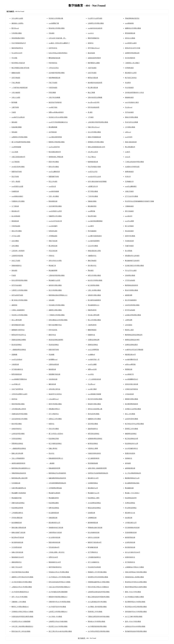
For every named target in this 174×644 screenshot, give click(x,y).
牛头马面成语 (129, 88)
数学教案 (14, 102)
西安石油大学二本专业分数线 (21, 631)
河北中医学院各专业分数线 (20, 572)
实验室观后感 (53, 518)
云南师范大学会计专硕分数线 (58, 621)
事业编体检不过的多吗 (132, 261)
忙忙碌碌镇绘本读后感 (132, 528)
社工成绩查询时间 (94, 458)
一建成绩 (51, 463)
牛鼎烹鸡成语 (53, 88)
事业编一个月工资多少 (132, 493)
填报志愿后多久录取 (94, 251)
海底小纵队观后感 (131, 142)
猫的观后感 (52, 369)
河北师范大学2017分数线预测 (21, 621)
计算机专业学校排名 (131, 389)
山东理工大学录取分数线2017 (58, 612)
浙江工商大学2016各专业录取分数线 (60, 631)
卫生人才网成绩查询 (18, 458)
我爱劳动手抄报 (17, 172)
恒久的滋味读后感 (94, 532)
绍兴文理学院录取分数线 (19, 280)
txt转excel (128, 132)
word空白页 (52, 186)
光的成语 (51, 300)
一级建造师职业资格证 (19, 350)
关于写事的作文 (93, 552)
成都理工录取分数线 (55, 310)
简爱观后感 (129, 369)
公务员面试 (129, 325)
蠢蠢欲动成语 (16, 73)
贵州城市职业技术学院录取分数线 (136, 631)
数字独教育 (82, 638)
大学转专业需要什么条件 (19, 394)
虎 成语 (90, 112)
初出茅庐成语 (92, 216)
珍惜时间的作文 (130, 557)
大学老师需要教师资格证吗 (57, 483)
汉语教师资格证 (93, 483)
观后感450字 (15, 211)
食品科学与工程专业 (55, 394)
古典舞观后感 (92, 518)
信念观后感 (129, 518)
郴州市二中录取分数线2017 (20, 607)
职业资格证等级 (54, 439)
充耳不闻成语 (16, 78)
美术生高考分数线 (94, 414)
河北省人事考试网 (94, 315)
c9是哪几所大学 (93, 186)
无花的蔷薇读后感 (131, 532)
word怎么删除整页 (131, 186)
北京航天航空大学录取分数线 (134, 266)
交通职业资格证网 (94, 340)
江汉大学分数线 (93, 246)
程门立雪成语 (129, 226)
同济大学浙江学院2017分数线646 (98, 587)
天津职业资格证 (130, 503)
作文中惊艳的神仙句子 (19, 43)
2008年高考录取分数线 (132, 305)
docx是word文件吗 (94, 102)
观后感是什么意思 (131, 73)
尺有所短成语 (16, 226)
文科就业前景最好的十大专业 (134, 92)
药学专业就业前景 (94, 107)
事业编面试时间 (54, 498)
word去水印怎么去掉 (94, 177)
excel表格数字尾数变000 (19, 379)
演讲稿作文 (129, 458)
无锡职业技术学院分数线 (19, 414)
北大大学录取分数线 (94, 132)
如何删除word (53, 359)
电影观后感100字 (130, 354)
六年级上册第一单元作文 (57, 552)
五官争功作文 (53, 48)
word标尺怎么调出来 (18, 117)
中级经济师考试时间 (94, 453)
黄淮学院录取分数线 (18, 404)
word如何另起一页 (94, 359)
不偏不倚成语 (129, 246)
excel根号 (91, 226)
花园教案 (14, 354)
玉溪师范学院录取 (17, 256)
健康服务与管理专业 (18, 330)
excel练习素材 (92, 389)
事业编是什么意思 (54, 280)
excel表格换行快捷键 (94, 394)
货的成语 (14, 132)
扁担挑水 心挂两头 (17, 23)
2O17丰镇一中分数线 (55, 617)
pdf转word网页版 (130, 364)
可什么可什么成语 (131, 270)
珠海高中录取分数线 (94, 404)
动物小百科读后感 (17, 552)
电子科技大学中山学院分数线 (134, 424)
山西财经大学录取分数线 (19, 137)
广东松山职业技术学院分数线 (134, 162)
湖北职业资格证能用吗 (56, 340)
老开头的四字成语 (17, 295)
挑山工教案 (91, 92)
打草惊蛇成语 (129, 68)
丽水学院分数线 (17, 424)
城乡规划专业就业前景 (95, 83)
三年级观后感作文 (17, 513)
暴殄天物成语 (92, 261)
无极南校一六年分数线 (19, 602)
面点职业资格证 (17, 345)
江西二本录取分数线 (94, 290)
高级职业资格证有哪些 (19, 340)
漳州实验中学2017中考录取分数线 (136, 612)
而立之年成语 (53, 181)
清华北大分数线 (130, 38)
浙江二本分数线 (130, 414)
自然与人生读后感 (94, 537)
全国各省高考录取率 (94, 58)
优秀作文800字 (53, 557)
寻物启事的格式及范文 (132, 18)
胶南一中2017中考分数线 (133, 592)
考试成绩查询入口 (94, 305)
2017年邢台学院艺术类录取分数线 (99, 631)
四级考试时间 (92, 310)
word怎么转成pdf (17, 359)
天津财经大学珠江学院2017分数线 (22, 612)
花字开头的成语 (17, 285)
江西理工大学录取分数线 (19, 290)
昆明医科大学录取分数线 (96, 142)
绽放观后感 (91, 513)
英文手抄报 (15, 177)
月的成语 (51, 33)
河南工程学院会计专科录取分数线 (136, 572)
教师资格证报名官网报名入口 (58, 295)
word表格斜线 (129, 23)
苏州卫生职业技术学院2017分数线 (59, 582)
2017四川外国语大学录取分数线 (22, 582)
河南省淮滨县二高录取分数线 (134, 577)
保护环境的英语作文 (55, 567)
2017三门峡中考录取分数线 (134, 617)
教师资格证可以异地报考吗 (57, 473)
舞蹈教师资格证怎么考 (132, 478)
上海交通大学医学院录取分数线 (98, 122)
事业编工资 (52, 266)
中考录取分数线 (17, 33)
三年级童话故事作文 (94, 557)
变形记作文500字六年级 (133, 48)
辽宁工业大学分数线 (131, 196)
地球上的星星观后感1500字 (96, 147)
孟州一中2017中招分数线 (133, 621)
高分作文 (51, 453)
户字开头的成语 (130, 280)
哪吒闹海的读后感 (54, 58)
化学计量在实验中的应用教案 (97, 181)
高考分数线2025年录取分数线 (58, 320)
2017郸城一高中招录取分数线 (97, 607)
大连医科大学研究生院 (132, 167)
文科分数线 (15, 246)
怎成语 (14, 112)
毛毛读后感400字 (54, 547)
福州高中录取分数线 (55, 285)
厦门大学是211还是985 (56, 434)
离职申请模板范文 (94, 38)
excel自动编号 (53, 226)
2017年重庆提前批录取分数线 (97, 626)
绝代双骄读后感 (130, 547)
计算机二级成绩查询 (18, 310)
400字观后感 (53, 132)
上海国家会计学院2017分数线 (134, 567)
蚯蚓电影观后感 (93, 162)
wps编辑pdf (91, 354)
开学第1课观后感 (17, 518)
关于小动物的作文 (94, 562)
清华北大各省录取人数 (95, 409)
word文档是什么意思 (55, 211)
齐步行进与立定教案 (131, 122)
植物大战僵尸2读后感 (18, 532)
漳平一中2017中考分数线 (19, 597)
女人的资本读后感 (54, 537)
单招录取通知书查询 (18, 38)
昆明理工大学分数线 (131, 429)
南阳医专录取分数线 (131, 399)
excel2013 (91, 33)
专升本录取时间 (130, 58)
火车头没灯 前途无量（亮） (57, 38)
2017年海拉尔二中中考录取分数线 (59, 577)
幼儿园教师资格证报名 (132, 483)
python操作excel (54, 399)
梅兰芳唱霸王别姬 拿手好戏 (20, 68)
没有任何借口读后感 (131, 384)
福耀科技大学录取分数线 (133, 28)
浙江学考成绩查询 (131, 300)
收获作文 (51, 424)
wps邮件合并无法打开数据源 (134, 350)
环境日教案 (52, 92)
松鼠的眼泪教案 (17, 127)
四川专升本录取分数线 (95, 399)
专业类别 (128, 83)
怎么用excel (91, 384)
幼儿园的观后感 (54, 513)
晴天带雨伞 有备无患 (18, 63)
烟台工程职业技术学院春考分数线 (99, 597)
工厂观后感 (15, 206)
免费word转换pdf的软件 (56, 112)
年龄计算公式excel (94, 127)
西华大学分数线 (54, 167)
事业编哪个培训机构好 (19, 493)
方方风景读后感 (17, 547)
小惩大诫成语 (16, 92)
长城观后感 (15, 191)
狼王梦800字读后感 (18, 537)
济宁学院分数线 (93, 191)
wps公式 (128, 157)
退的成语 (14, 122)
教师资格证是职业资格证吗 (134, 335)
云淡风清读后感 (130, 542)
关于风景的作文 (130, 562)
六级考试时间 (92, 325)
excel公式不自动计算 (55, 221)
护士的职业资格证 (131, 508)
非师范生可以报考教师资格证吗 (98, 473)
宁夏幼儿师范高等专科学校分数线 (99, 617)
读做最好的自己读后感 (56, 528)
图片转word (15, 28)
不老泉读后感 (129, 241)
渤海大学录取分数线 (131, 117)
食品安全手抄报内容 (55, 102)
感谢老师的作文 (17, 562)
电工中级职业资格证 (55, 443)
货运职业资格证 (54, 345)
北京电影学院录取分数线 (57, 73)
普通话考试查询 (130, 453)
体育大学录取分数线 (94, 275)
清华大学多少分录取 (55, 261)
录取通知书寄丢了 (54, 409)
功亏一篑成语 (16, 181)
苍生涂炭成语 (129, 231)
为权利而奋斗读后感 (55, 532)
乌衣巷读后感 (53, 379)
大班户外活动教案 (54, 97)
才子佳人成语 (16, 236)
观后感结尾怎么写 (54, 523)
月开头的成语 (129, 112)
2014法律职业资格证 (94, 503)
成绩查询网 (129, 295)
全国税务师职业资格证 (95, 439)
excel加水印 (129, 216)
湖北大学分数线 (17, 231)
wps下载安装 (16, 162)
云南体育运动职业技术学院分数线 (99, 592)
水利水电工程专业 (54, 389)
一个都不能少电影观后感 (19, 88)
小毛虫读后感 (129, 394)
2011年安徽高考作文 (131, 448)
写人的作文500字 (17, 53)
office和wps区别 (93, 152)
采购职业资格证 (93, 345)
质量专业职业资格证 (18, 503)
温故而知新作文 (93, 429)
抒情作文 (51, 256)
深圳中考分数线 (130, 236)
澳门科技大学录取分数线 (19, 300)
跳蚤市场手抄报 (54, 350)
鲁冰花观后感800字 (55, 152)
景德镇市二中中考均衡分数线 (97, 572)
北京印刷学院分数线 (55, 206)
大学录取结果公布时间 (19, 409)
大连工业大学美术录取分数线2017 (59, 587)
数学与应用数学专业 (55, 325)
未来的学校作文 (17, 429)
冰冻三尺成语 (16, 261)
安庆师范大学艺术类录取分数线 (98, 577)
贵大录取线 (129, 251)
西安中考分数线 (54, 162)
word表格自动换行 (17, 196)
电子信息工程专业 (131, 78)
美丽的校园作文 (17, 266)
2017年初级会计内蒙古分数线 (134, 597)
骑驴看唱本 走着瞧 (94, 63)
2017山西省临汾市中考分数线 (97, 602)
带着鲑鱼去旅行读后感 (95, 528)
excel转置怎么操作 (131, 43)
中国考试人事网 (93, 448)
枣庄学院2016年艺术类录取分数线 (136, 607)
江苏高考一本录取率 (18, 251)
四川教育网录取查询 (131, 404)
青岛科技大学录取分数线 (57, 28)
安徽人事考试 (53, 448)
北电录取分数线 (130, 275)
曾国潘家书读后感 (54, 374)
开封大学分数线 (54, 429)
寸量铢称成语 (129, 206)
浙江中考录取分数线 (55, 290)
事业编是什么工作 (94, 493)
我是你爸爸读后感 (54, 542)
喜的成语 (14, 270)
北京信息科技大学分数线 (19, 419)
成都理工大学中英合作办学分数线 (22, 577)
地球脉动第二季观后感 (56, 157)
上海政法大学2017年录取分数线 (22, 587)
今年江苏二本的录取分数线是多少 (22, 626)
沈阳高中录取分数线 (94, 295)
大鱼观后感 (15, 364)
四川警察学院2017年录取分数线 (135, 602)
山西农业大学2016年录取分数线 (135, 626)
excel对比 (91, 374)
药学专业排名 (53, 330)
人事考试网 (129, 320)
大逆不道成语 (92, 68)
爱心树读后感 (53, 246)
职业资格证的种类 (17, 508)
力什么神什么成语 (17, 18)
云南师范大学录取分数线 (96, 23)
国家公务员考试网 (17, 453)
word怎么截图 (92, 364)
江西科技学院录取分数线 (57, 275)
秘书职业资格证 (93, 443)
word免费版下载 (54, 23)
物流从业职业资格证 (94, 508)
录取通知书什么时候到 (132, 256)
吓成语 (14, 275)
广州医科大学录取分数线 (57, 315)
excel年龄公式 (16, 384)
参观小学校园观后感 (94, 137)
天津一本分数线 (54, 196)
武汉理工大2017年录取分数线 (58, 626)
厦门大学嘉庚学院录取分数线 (21, 142)
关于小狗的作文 (54, 414)
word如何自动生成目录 (95, 28)
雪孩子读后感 (53, 241)
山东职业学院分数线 (18, 434)
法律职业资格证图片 (131, 345)
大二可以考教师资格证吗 (133, 473)
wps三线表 (15, 152)
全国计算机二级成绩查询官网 (97, 468)
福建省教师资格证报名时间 (57, 478)
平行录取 (14, 58)
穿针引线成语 (129, 211)
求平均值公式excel (94, 48)
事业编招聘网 (53, 270)
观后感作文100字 (93, 478)
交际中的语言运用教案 (95, 97)
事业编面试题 (129, 488)
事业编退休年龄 (17, 498)
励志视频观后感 (17, 523)
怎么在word (129, 107)
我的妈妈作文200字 (55, 562)
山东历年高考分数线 (131, 419)
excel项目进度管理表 (55, 137)
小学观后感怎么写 (131, 523)
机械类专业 (91, 335)
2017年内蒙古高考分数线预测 (58, 592)
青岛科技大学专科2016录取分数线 (136, 582)
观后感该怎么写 (93, 488)
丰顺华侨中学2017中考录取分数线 (59, 602)
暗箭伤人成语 (129, 330)
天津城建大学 (129, 181)
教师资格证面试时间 (131, 285)
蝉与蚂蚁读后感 (93, 547)
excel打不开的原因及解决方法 (58, 122)
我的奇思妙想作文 (17, 48)
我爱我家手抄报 (54, 177)
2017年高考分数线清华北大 (20, 592)
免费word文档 (92, 369)
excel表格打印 (129, 374)
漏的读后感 (52, 384)
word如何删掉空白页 (132, 359)
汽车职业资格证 (17, 439)
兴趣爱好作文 (92, 256)
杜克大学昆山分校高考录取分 (58, 53)
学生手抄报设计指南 (94, 167)
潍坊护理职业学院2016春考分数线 (136, 587)
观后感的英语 (92, 206)
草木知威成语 (92, 231)
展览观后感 (15, 221)
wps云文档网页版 (93, 350)
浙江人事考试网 (17, 320)
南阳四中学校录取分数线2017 (58, 597)
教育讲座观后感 (17, 374)
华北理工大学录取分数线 (19, 315)
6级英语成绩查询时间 (18, 463)
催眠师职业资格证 (131, 434)
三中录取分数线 (130, 127)
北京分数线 (15, 241)
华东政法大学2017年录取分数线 (59, 572)
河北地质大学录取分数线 (57, 305)
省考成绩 (128, 463)
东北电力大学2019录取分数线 (58, 117)
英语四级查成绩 (93, 463)
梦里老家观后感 (130, 33)
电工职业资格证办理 (131, 439)
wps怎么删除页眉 (54, 172)
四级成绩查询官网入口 (56, 458)
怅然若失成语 (53, 231)
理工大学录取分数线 (94, 320)
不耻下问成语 (53, 83)
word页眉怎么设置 (17, 186)
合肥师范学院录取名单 (132, 53)
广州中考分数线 (93, 196)
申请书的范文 (53, 63)
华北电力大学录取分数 (56, 18)
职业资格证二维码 (94, 498)
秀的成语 (91, 270)
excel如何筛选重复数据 (95, 221)
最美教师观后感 (93, 523)
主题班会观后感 (54, 364)
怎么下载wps (92, 157)
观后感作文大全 (130, 513)
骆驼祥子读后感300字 (95, 542)
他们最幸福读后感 (17, 542)
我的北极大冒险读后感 (19, 528)
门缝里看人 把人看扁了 (132, 63)
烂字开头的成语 (130, 310)
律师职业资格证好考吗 (132, 340)
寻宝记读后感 (53, 251)
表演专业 (14, 399)
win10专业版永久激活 (132, 102)
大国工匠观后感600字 (18, 157)
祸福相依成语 (129, 97)
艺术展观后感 (16, 483)
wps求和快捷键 (16, 147)
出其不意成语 (92, 73)
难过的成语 (91, 53)
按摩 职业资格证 (54, 508)
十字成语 (91, 117)
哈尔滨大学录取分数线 (95, 280)
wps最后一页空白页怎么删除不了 (59, 43)
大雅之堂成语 (129, 191)
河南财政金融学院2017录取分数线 (99, 582)
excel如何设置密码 (94, 241)
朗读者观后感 (53, 201)
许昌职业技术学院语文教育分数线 (22, 617)
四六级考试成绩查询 (94, 300)
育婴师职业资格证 (17, 443)
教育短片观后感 (93, 78)
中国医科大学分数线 (18, 201)
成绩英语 (14, 305)
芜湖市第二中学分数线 (95, 612)
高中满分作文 (92, 266)
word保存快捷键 (54, 191)
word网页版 (91, 211)
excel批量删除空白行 (132, 379)
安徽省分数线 (92, 201)
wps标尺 (128, 152)
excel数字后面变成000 (95, 236)
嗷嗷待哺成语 (92, 330)
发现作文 (91, 43)
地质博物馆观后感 (54, 78)
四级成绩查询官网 (54, 468)
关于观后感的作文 (17, 369)
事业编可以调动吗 (54, 493)
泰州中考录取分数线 (55, 404)
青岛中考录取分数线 (131, 290)
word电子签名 (53, 107)
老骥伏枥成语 (129, 172)
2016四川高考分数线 (18, 167)
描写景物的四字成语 (18, 325)
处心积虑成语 (16, 216)
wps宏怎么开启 (92, 172)
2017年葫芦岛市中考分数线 (57, 607)
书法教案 (51, 354)
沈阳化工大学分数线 (55, 419)
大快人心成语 (16, 97)
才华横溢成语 (53, 236)
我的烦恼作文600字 (18, 557)
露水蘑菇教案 (53, 127)
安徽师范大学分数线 (55, 216)
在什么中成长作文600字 (133, 552)
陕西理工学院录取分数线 (57, 142)
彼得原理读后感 (130, 537)
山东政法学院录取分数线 (133, 315)
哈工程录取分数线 (94, 285)
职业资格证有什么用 (131, 443)
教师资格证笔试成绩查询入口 (21, 468)
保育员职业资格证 (94, 434)
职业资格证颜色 (54, 503)
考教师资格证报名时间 (19, 473)
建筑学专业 (52, 335)
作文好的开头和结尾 (94, 567)
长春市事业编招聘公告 (19, 488)
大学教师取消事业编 (55, 488)
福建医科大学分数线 (94, 419)
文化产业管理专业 (17, 389)
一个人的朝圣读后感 (94, 379)
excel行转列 (129, 137)
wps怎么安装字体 (54, 147)
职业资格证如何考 (131, 498)
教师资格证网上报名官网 (19, 478)
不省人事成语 (16, 83)
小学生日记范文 (54, 68)
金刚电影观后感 (130, 468)
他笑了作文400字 (17, 567)
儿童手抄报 (15, 107)
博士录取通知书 (130, 147)
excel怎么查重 (129, 221)
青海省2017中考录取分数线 (96, 621)
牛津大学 (128, 177)
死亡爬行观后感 (93, 88)
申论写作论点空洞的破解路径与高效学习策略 (139, 201)
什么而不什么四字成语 (95, 18)
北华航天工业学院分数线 (133, 409)
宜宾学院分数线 (93, 424)
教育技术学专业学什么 (19, 335)
